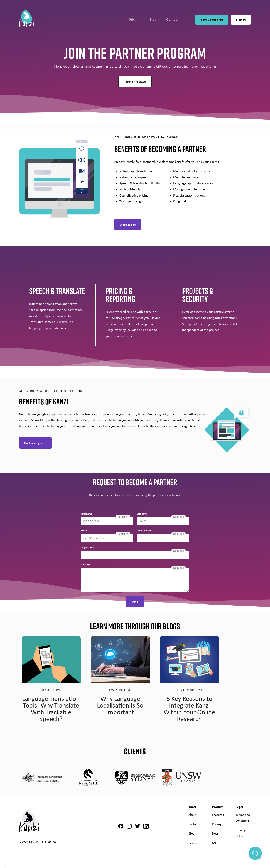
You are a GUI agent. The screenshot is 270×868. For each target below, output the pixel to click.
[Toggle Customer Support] (255, 853)
